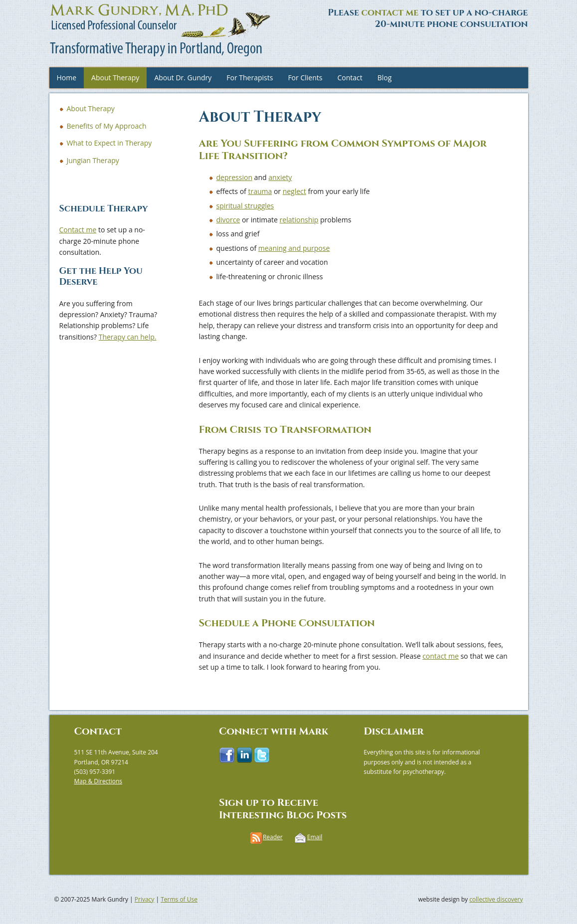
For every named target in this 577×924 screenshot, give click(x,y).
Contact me (78, 230)
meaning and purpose (294, 248)
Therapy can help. (128, 337)
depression (234, 177)
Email (315, 837)
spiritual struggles (245, 206)
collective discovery (496, 899)
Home (67, 78)
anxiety (280, 177)
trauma (260, 191)
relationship (299, 220)
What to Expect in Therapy (109, 143)
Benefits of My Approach (107, 126)
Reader (273, 837)
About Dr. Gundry (183, 78)
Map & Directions (98, 781)
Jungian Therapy (93, 160)
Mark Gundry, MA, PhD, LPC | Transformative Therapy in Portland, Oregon (79, 30)
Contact (350, 78)
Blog (385, 78)
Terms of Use (179, 899)
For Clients (305, 78)
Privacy (145, 899)
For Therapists (250, 78)
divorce (228, 220)
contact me (390, 13)
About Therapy (115, 78)
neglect (294, 191)
